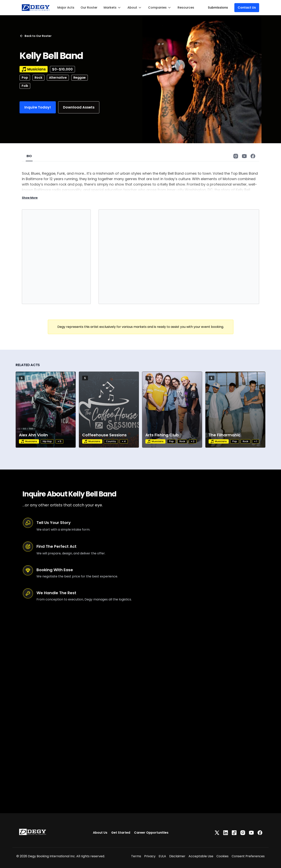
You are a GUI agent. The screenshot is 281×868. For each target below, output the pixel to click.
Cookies (222, 856)
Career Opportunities (151, 833)
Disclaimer (177, 856)
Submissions (218, 8)
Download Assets (79, 107)
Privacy (150, 856)
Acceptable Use (201, 856)
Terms (136, 856)
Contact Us (247, 8)
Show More (30, 198)
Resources (186, 8)
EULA (162, 856)
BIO (29, 156)
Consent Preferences (248, 856)
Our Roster (89, 8)
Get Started (121, 833)
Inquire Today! (38, 107)
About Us (100, 833)
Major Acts (66, 8)
